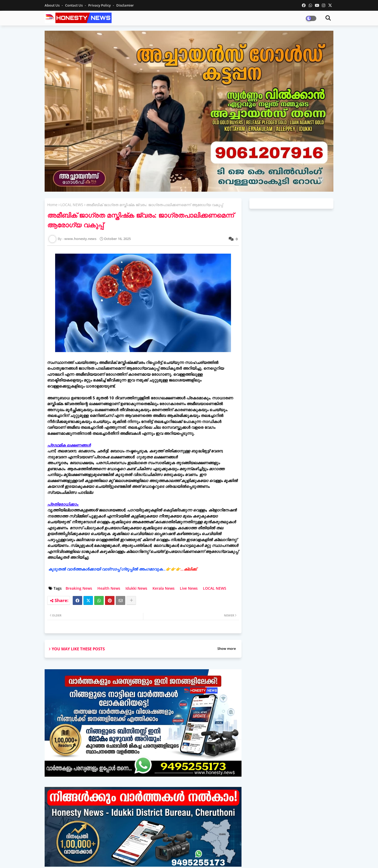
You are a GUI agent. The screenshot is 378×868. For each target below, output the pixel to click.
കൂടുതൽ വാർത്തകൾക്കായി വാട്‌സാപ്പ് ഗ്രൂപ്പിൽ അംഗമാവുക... (123, 569)
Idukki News (136, 588)
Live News (189, 588)
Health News (109, 588)
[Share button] (131, 600)
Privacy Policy (100, 5)
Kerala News (164, 588)
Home (52, 205)
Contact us (74, 5)
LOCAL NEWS (72, 205)
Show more (227, 649)
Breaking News (79, 588)
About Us (52, 5)
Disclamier (125, 5)
